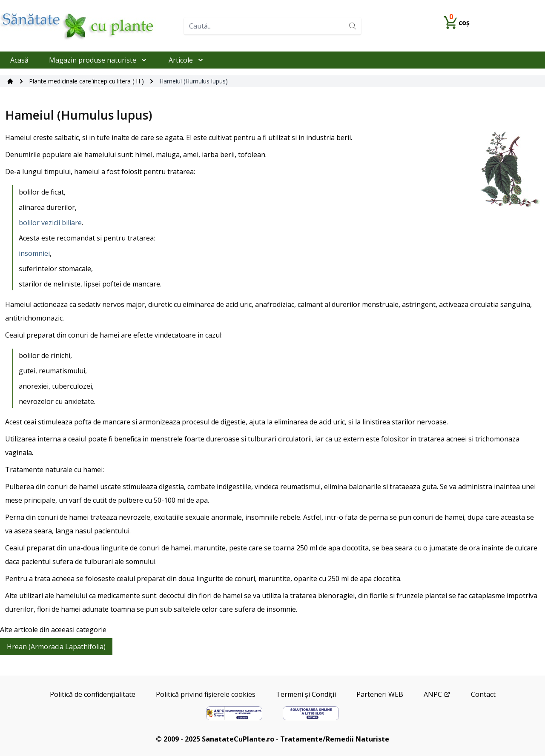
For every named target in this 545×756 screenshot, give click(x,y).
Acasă (19, 60)
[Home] (89, 26)
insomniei (34, 253)
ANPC (437, 694)
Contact (483, 694)
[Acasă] (10, 81)
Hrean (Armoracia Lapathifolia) (56, 647)
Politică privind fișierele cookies (206, 694)
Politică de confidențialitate (93, 694)
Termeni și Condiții (306, 694)
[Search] (353, 26)
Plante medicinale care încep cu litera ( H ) (86, 81)
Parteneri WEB (380, 694)
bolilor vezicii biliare (50, 223)
